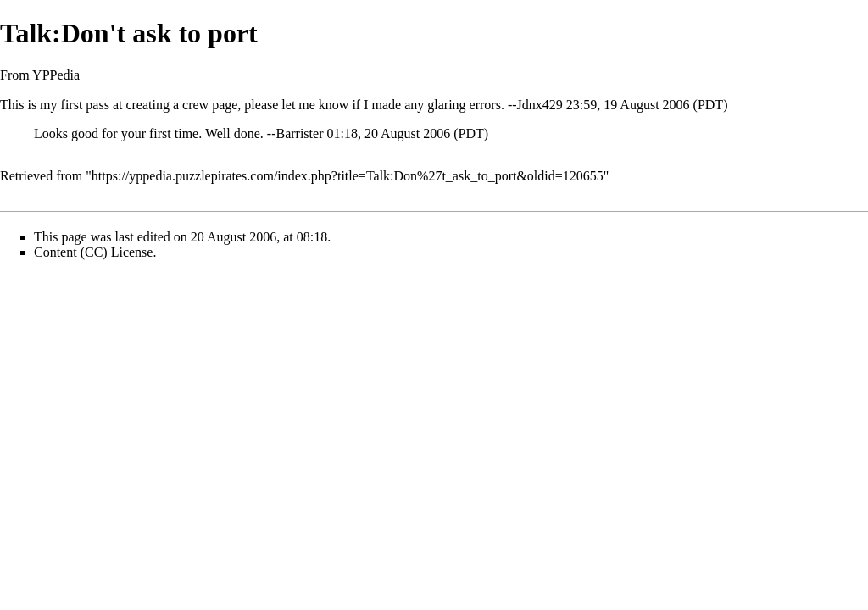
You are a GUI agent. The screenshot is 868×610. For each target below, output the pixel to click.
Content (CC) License (93, 252)
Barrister (299, 133)
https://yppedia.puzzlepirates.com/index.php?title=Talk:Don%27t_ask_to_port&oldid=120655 (348, 176)
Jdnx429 (540, 105)
